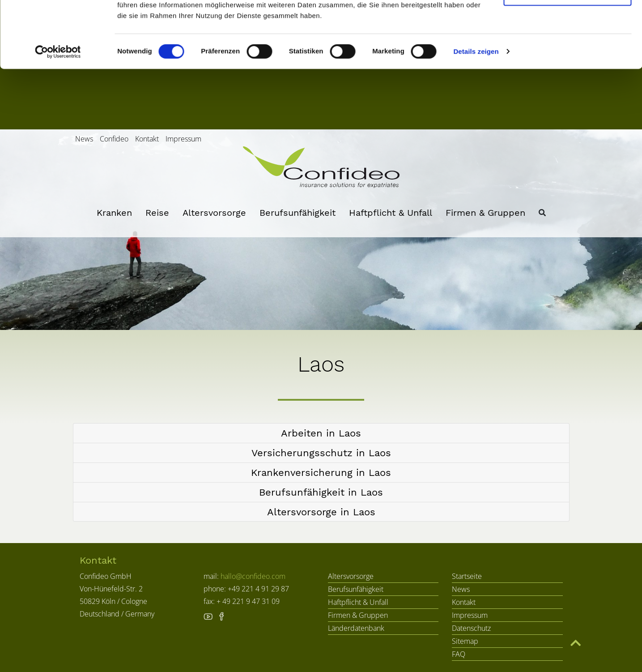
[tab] (321, 433)
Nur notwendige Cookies (567, 53)
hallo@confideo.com (253, 576)
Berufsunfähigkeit (298, 213)
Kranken (114, 213)
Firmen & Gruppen (485, 213)
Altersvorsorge (214, 213)
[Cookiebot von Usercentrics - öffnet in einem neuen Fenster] (58, 112)
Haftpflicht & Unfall (391, 213)
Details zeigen (476, 112)
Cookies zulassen (567, 24)
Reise (157, 213)
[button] (321, 433)
